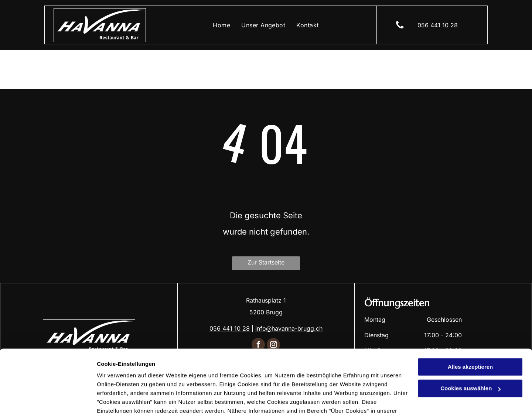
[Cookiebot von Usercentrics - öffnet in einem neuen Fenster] (48, 399)
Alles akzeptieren (470, 325)
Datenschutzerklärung (128, 378)
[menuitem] (221, 25)
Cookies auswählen (123, 398)
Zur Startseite (266, 262)
